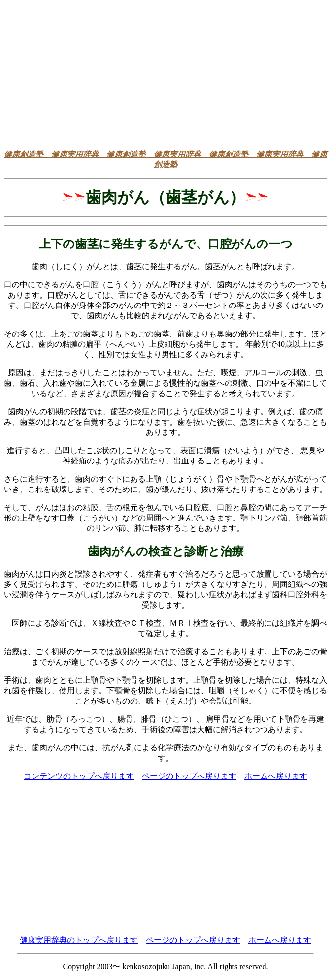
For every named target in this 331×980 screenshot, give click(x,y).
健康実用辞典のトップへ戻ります (79, 940)
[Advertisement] (167, 73)
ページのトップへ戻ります (189, 776)
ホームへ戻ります (276, 776)
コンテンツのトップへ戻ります (79, 776)
